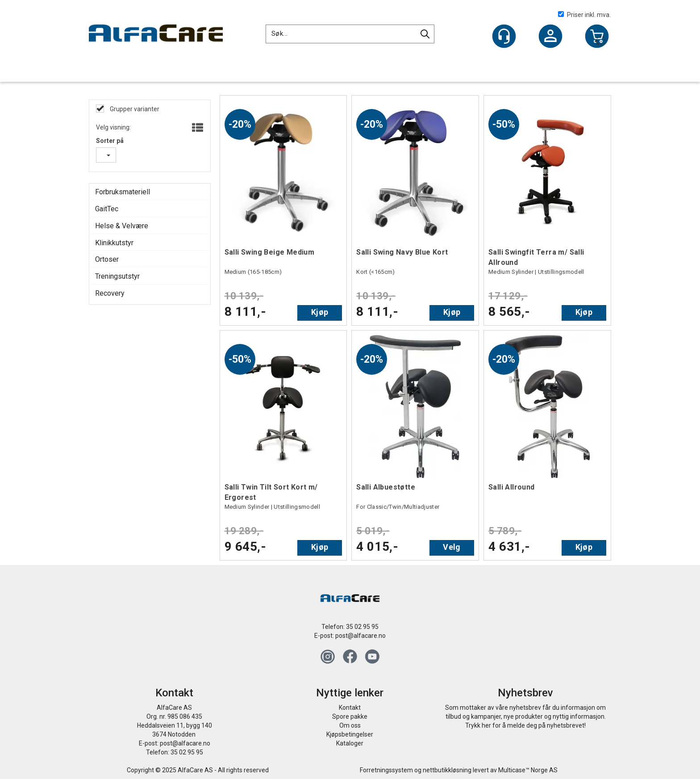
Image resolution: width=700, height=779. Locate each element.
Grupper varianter (134, 109)
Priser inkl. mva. (584, 15)
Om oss (350, 725)
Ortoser (107, 259)
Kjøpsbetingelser (350, 734)
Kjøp (320, 312)
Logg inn (550, 37)
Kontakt (350, 708)
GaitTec (107, 209)
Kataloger (350, 743)
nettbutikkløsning (447, 770)
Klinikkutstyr (114, 243)
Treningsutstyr (117, 276)
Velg (452, 547)
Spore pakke (350, 716)
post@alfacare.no (360, 636)
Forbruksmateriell (123, 192)
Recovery (110, 293)
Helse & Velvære (122, 226)
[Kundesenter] (504, 36)
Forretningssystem (386, 770)
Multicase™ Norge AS (528, 770)
